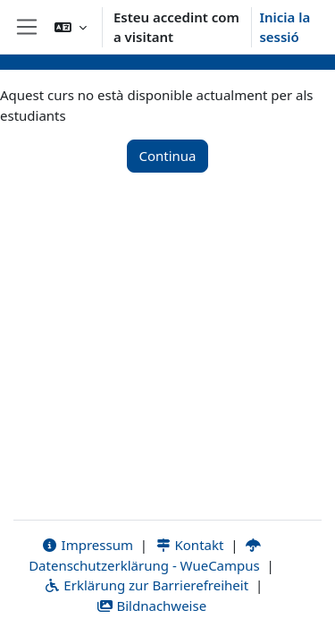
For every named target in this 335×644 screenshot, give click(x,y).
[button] (71, 27)
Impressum (87, 545)
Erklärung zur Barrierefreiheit (146, 585)
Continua (167, 156)
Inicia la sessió (285, 27)
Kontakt (189, 545)
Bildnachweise (151, 606)
